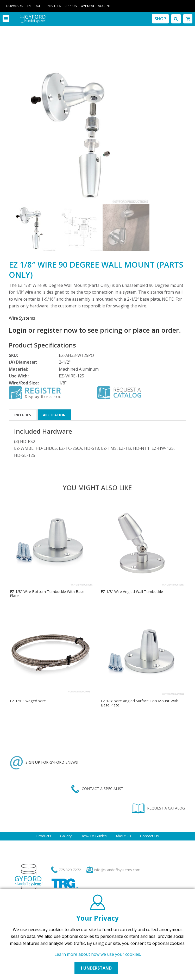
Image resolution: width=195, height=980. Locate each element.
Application (54, 415)
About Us (123, 836)
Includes (23, 415)
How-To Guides (94, 836)
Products (44, 836)
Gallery (66, 836)
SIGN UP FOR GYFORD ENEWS (44, 762)
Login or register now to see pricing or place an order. (95, 330)
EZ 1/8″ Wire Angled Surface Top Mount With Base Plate (140, 703)
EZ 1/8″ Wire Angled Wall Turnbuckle (132, 592)
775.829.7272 (70, 870)
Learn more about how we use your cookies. (98, 954)
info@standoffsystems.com (117, 870)
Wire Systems (22, 318)
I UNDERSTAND (96, 968)
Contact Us (149, 836)
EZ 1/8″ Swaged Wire (28, 701)
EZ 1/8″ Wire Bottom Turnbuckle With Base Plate (47, 594)
